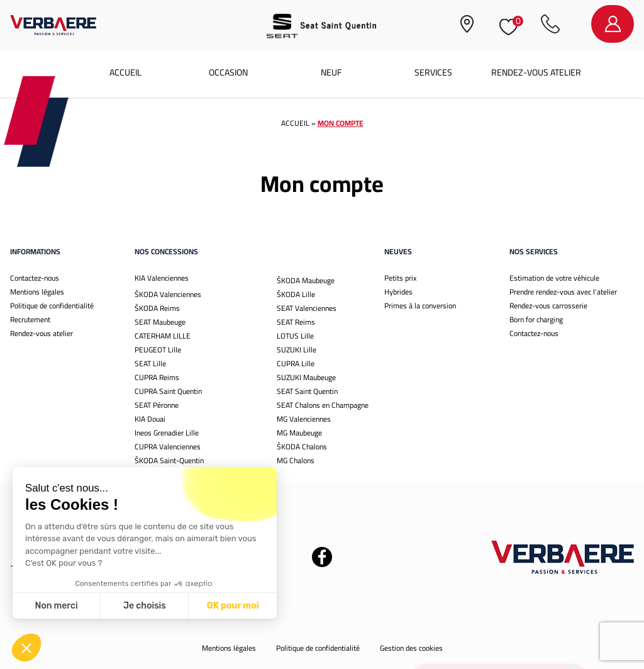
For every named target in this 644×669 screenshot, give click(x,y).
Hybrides (398, 292)
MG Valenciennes (304, 419)
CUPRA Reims (157, 377)
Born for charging (536, 319)
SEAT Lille (150, 363)
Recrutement (30, 319)
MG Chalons (296, 460)
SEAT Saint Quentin (307, 391)
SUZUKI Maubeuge (306, 377)
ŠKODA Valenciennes (168, 294)
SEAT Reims (296, 322)
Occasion (228, 72)
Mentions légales (37, 292)
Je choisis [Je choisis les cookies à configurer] (52, 606)
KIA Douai (150, 419)
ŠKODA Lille (296, 294)
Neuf (331, 72)
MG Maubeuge (299, 433)
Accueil (125, 72)
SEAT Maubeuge (160, 322)
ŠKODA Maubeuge (306, 280)
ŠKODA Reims (157, 308)
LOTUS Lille (295, 336)
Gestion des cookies (411, 648)
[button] (26, 648)
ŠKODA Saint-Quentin (169, 460)
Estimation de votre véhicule (554, 278)
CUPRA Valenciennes (168, 447)
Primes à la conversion (420, 306)
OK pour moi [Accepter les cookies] (140, 606)
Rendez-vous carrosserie (548, 306)
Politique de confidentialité (52, 306)
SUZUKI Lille (297, 350)
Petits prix (400, 278)
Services (433, 72)
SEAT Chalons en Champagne (323, 405)
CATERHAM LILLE (163, 336)
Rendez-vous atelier (536, 72)
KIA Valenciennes (162, 278)
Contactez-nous (35, 278)
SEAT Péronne (157, 405)
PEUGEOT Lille (158, 350)
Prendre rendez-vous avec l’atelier (563, 292)
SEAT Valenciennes (307, 308)
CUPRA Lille (296, 363)
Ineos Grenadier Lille (167, 433)
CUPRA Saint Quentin (168, 391)
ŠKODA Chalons (302, 447)
